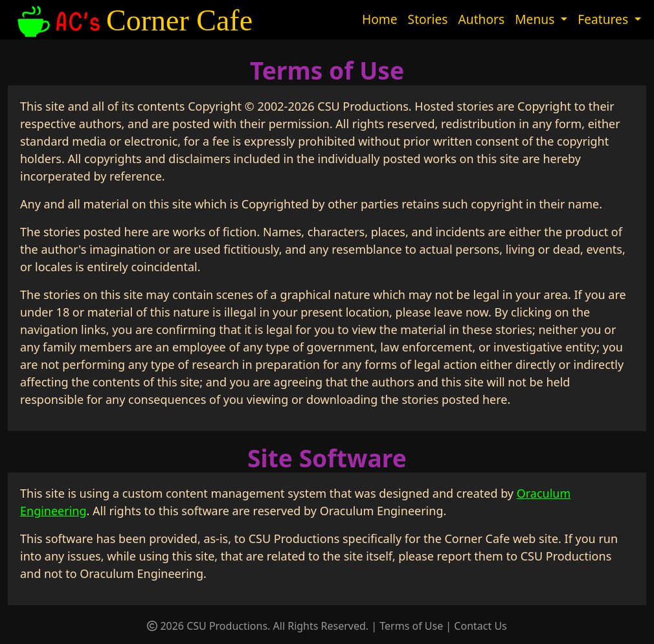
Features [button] (604, 19)
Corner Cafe (133, 21)
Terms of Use (411, 626)
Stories (428, 19)
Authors (482, 19)
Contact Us (480, 626)
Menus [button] (536, 19)
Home (380, 19)
